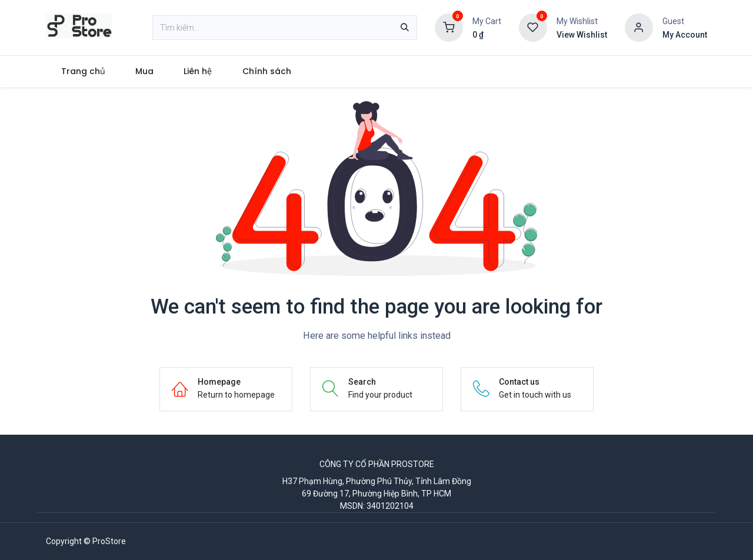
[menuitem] (83, 71)
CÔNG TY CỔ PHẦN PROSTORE (377, 464)
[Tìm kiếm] (405, 28)
